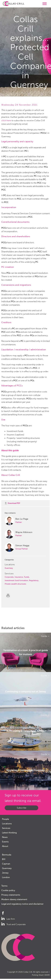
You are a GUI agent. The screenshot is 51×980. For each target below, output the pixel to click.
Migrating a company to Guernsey (26, 770)
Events (5, 842)
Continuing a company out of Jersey (25, 692)
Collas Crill (28, 972)
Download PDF (14, 503)
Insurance (19, 577)
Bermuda (7, 855)
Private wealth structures (15, 584)
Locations (7, 824)
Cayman (6, 864)
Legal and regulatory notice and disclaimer (22, 904)
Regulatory (34, 580)
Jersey (5, 873)
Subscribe (22, 808)
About (5, 846)
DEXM (47, 975)
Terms (4, 886)
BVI (4, 859)
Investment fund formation (16, 580)
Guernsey (9, 568)
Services (6, 828)
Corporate (9, 577)
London (6, 877)
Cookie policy (8, 890)
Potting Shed (37, 975)
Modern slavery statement (14, 899)
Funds (27, 577)
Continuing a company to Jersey (25, 731)
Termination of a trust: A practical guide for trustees (26, 652)
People (6, 819)
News (5, 837)
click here (6, 121)
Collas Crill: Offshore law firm (13, 4)
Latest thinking (9, 833)
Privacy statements (11, 895)
